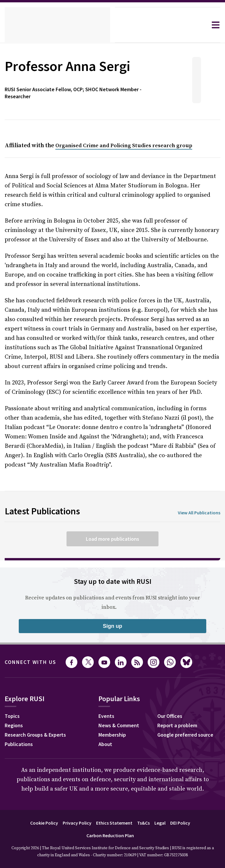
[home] (57, 25)
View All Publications (197, 498)
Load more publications (112, 524)
